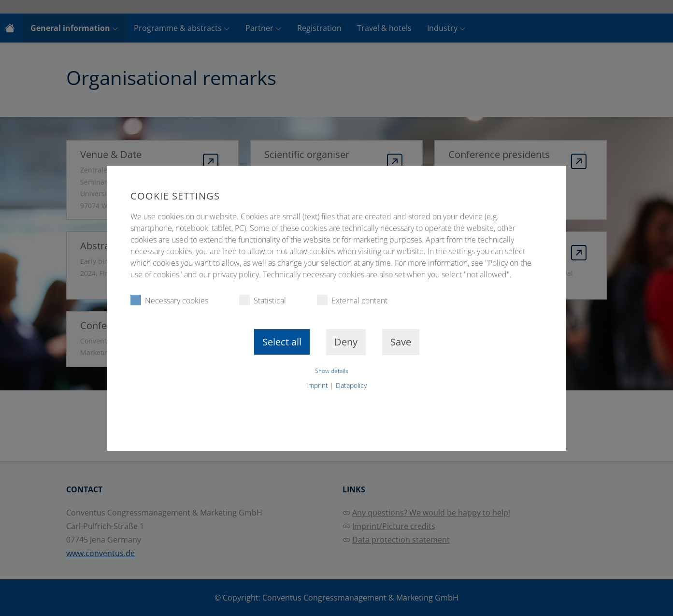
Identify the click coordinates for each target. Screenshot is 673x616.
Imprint (317, 385)
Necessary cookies (169, 300)
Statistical (263, 300)
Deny (346, 342)
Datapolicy (351, 385)
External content (352, 300)
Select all (282, 342)
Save (401, 342)
